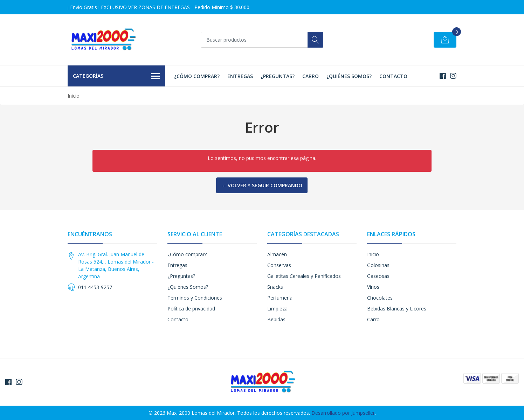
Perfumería (280, 298)
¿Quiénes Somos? (349, 76)
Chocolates (380, 298)
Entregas (240, 76)
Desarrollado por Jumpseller (343, 413)
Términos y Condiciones (195, 298)
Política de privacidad (191, 309)
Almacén (277, 254)
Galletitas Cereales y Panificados (304, 276)
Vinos (373, 287)
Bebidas (276, 319)
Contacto (393, 76)
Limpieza (277, 309)
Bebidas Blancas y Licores (397, 309)
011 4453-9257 (95, 287)
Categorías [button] (116, 76)
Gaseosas (378, 276)
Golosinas (378, 265)
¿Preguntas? (278, 76)
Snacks (275, 287)
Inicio (373, 254)
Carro (311, 76)
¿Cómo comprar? (197, 76)
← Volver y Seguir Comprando (262, 185)
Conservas (279, 265)
